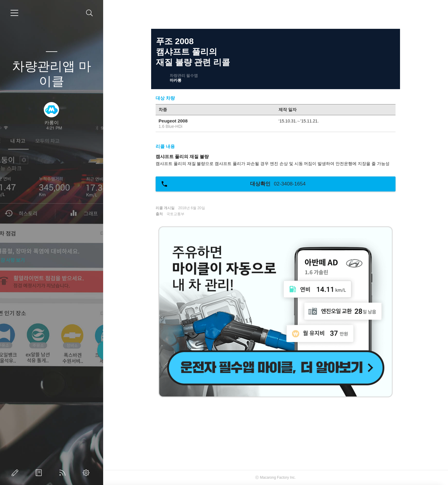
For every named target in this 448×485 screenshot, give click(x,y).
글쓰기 (16, 473)
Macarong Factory (275, 477)
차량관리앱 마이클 (52, 74)
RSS (64, 473)
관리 (87, 473)
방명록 (40, 473)
